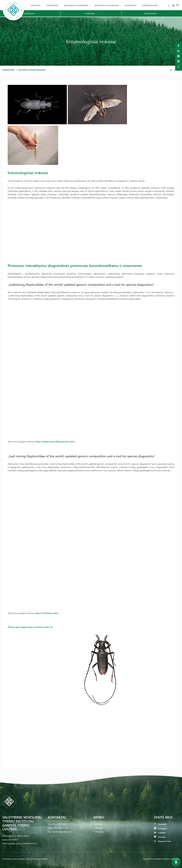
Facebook (160, 824)
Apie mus (36, 5)
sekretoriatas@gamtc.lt (62, 832)
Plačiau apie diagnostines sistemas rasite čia (30, 627)
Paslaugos (100, 832)
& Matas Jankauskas (171, 859)
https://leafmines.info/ (47, 613)
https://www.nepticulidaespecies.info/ (55, 441)
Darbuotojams (150, 5)
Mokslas (99, 824)
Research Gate (162, 841)
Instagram (160, 828)
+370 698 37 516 (61, 828)
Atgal (175, 70)
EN (178, 5)
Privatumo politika (39, 859)
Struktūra (52, 5)
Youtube (160, 837)
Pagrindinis (8, 70)
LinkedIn (160, 833)
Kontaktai (130, 5)
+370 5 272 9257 (59, 824)
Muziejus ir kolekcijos (107, 5)
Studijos (99, 828)
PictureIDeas (156, 859)
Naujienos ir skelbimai (76, 5)
